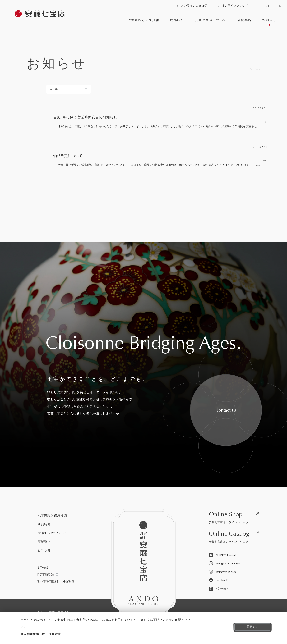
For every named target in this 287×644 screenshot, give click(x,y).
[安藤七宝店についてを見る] (211, 22)
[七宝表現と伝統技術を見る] (143, 22)
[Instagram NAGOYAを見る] (225, 564)
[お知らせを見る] (269, 22)
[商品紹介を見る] (177, 22)
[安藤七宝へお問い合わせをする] (226, 410)
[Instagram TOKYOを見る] (223, 572)
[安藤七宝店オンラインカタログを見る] (235, 538)
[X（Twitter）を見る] (219, 589)
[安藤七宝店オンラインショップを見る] (235, 518)
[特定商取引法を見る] (47, 575)
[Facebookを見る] (218, 580)
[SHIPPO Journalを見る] (222, 555)
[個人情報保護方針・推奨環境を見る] (104, 634)
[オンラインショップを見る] (232, 6)
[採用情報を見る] (42, 568)
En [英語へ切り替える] (281, 8)
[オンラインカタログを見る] (191, 6)
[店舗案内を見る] (245, 22)
